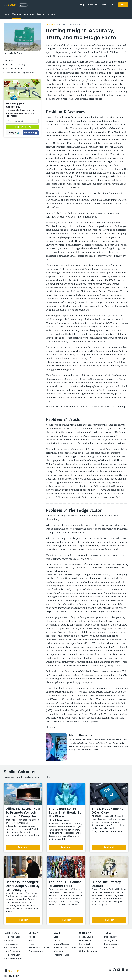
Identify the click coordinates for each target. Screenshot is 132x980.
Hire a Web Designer (13, 958)
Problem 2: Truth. (14, 69)
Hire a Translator (12, 955)
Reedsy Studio (86, 937)
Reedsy (16, 976)
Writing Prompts (112, 940)
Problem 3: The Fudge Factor (20, 73)
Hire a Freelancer (12, 937)
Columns (16, 14)
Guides (57, 940)
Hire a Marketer (11, 948)
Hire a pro (92, 5)
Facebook (31, 133)
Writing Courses (62, 944)
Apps (23, 5)
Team (31, 940)
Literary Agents (112, 944)
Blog (82, 5)
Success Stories (36, 951)
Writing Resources (88, 951)
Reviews (51, 14)
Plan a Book (85, 944)
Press (31, 944)
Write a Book (85, 940)
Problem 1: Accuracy (15, 65)
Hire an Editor (10, 940)
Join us (123, 5)
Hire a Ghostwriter (12, 951)
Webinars (58, 951)
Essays (40, 14)
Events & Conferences (65, 948)
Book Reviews (111, 937)
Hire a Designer (11, 944)
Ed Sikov (18, 53)
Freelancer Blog (61, 955)
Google (14, 133)
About (32, 937)
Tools (112, 5)
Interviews (29, 14)
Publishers (109, 948)
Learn (104, 5)
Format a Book (86, 948)
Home (6, 14)
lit (10, 5)
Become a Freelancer (39, 948)
